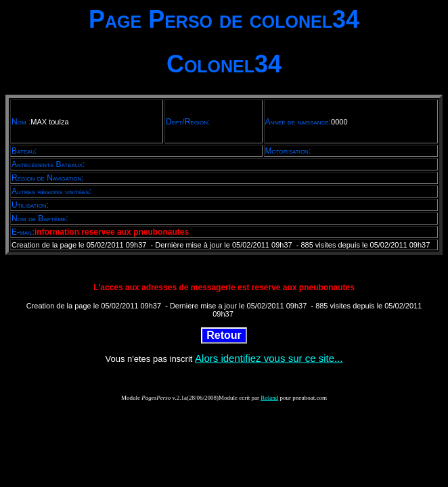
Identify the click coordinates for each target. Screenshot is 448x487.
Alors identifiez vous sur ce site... (269, 358)
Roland (269, 398)
